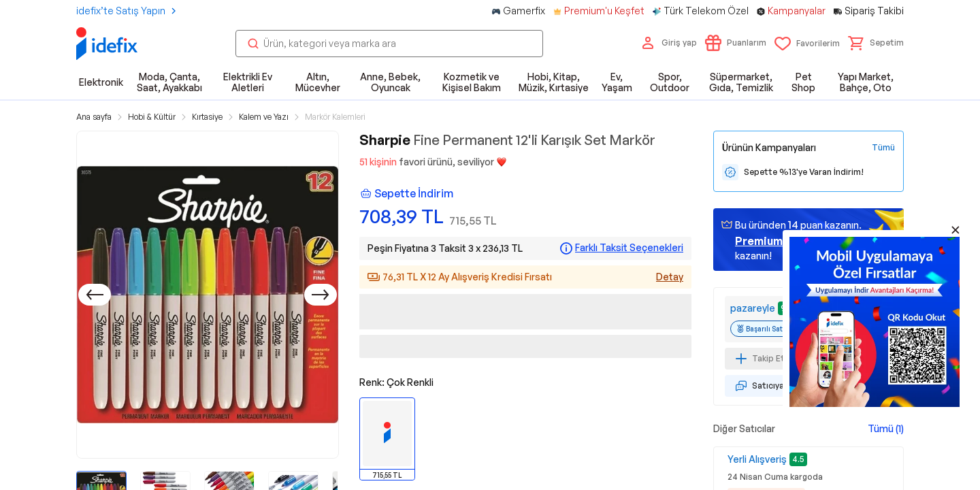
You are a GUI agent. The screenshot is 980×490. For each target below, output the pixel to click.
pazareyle (753, 308)
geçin (777, 241)
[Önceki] (95, 295)
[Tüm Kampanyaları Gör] (883, 148)
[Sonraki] (321, 295)
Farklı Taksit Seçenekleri (629, 248)
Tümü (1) (886, 428)
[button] (876, 43)
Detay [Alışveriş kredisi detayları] (670, 277)
